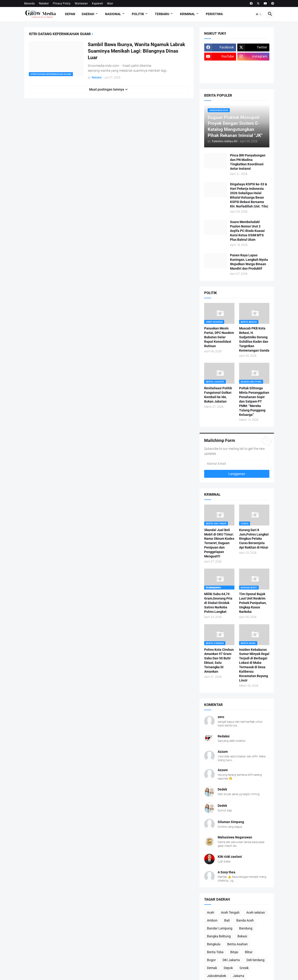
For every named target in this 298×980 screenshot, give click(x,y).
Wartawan (81, 3)
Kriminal (188, 14)
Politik (138, 14)
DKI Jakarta (231, 960)
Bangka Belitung (219, 936)
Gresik (244, 968)
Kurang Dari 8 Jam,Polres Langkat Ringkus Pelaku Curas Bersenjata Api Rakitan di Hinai (254, 539)
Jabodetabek (217, 976)
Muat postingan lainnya (107, 89)
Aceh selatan (256, 912)
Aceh (211, 912)
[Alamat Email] (237, 464)
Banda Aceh (245, 920)
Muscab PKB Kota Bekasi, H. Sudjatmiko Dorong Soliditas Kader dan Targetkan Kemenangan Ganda (254, 339)
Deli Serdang (256, 960)
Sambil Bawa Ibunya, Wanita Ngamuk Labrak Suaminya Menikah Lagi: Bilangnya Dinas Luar (136, 51)
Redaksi (44, 3)
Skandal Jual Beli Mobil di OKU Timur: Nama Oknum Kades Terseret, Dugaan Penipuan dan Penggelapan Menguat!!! (219, 543)
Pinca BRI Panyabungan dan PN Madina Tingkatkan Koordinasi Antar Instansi (248, 162)
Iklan (110, 3)
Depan (70, 14)
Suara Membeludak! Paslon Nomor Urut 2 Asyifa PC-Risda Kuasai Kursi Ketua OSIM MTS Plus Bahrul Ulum (247, 231)
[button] (259, 14)
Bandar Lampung (220, 928)
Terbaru (162, 14)
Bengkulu (214, 944)
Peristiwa (214, 14)
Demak (212, 968)
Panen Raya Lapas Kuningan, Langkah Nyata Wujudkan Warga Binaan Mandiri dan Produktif (249, 262)
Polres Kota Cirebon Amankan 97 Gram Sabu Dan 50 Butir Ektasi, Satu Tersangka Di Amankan (219, 661)
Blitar (249, 952)
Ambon (212, 920)
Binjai (234, 952)
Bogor (211, 960)
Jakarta (239, 976)
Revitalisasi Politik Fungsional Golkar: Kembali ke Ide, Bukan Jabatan (218, 395)
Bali (227, 920)
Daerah (88, 14)
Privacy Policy (62, 3)
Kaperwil (97, 3)
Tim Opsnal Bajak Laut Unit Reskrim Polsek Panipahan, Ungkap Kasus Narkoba (253, 603)
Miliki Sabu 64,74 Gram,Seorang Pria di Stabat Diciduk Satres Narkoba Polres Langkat (218, 603)
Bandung (246, 928)
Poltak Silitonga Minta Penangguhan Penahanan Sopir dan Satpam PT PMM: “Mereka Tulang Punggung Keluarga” (254, 401)
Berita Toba (215, 952)
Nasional (113, 14)
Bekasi (242, 936)
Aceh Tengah (230, 912)
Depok (228, 968)
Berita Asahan (237, 944)
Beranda (29, 3)
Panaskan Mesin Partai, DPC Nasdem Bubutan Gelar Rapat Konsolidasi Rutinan (219, 337)
